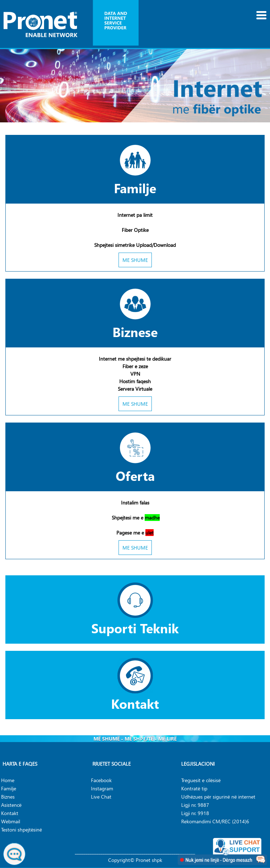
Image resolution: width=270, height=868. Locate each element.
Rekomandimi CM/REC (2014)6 (215, 821)
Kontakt (135, 703)
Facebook (101, 780)
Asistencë (11, 805)
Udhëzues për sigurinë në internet (218, 797)
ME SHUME (135, 260)
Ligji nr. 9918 (195, 813)
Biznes (8, 797)
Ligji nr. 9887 (195, 805)
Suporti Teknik (135, 628)
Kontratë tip (194, 788)
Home (8, 780)
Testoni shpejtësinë (21, 830)
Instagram (102, 788)
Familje (135, 188)
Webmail (11, 821)
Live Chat (101, 797)
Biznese (135, 332)
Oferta (135, 476)
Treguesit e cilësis (200, 780)
